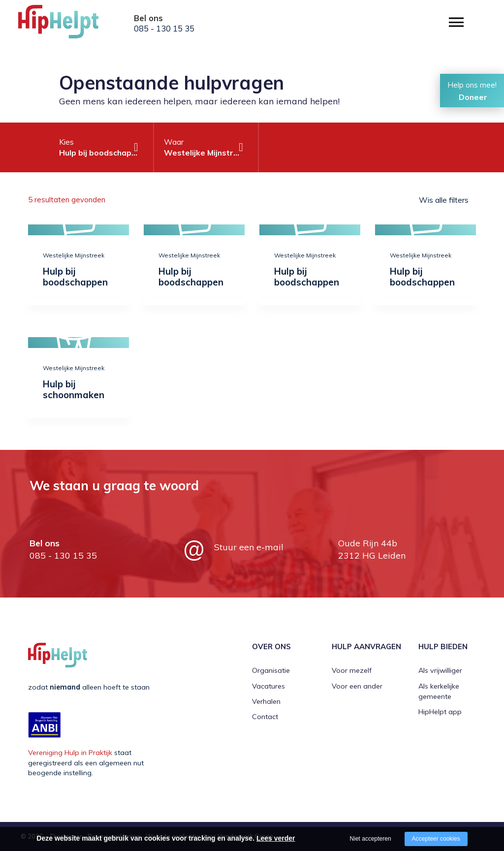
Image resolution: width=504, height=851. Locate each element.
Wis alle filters (444, 200)
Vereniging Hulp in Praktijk (70, 753)
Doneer (473, 97)
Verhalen (266, 701)
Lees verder (276, 838)
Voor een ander (357, 686)
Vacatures (268, 686)
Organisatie (271, 670)
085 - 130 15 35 (164, 29)
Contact (265, 717)
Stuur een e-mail (249, 547)
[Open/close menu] (456, 22)
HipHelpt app (440, 712)
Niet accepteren (371, 839)
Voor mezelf (352, 670)
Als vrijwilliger (440, 670)
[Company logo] (67, 25)
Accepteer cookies (436, 839)
